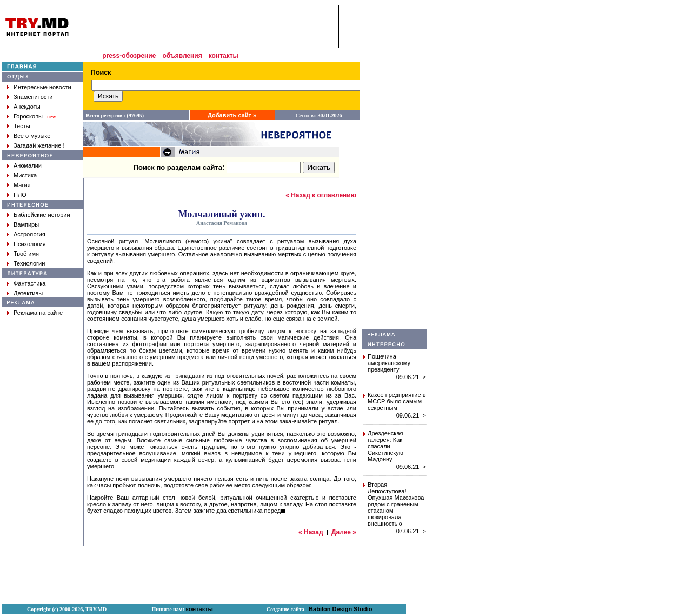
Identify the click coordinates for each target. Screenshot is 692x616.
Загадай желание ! (39, 145)
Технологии (29, 263)
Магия (22, 185)
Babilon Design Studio (340, 609)
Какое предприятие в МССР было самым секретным (397, 401)
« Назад (311, 532)
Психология (30, 244)
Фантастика (29, 283)
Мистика (25, 175)
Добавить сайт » (232, 115)
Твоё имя (26, 254)
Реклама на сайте (38, 313)
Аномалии (28, 165)
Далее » (344, 532)
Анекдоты (27, 107)
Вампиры (26, 224)
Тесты (22, 126)
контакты (224, 56)
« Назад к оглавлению (321, 195)
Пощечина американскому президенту (389, 363)
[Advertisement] (395, 167)
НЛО (20, 195)
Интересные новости (42, 87)
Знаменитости (33, 97)
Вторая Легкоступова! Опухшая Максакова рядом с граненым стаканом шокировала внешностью (396, 504)
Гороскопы (28, 116)
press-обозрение (129, 56)
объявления (182, 56)
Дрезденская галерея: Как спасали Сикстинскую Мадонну (385, 446)
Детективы (28, 293)
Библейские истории (42, 215)
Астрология (29, 234)
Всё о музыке (32, 136)
